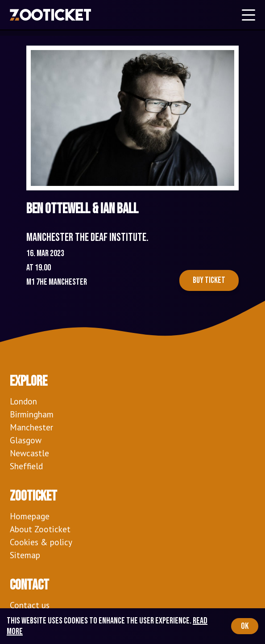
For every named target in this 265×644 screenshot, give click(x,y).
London (23, 401)
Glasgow (26, 440)
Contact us (30, 605)
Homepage (30, 516)
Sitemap (25, 555)
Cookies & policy (41, 542)
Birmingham (32, 414)
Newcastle (29, 453)
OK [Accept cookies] (245, 626)
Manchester (31, 427)
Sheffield (26, 466)
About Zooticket (40, 529)
